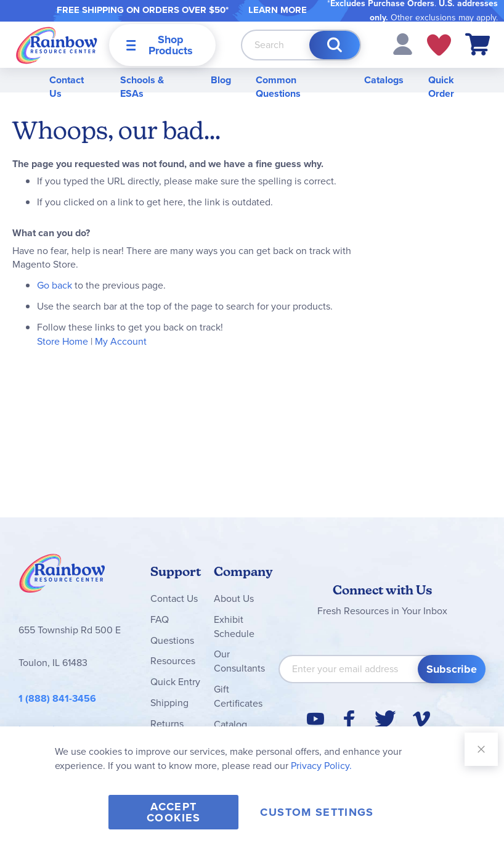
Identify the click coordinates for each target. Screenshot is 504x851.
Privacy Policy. (321, 766)
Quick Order (441, 87)
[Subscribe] (452, 669)
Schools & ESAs (142, 87)
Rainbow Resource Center (62, 577)
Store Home (63, 341)
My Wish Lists (439, 45)
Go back (55, 285)
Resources (173, 661)
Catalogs (384, 80)
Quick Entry (175, 682)
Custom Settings (317, 812)
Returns (167, 724)
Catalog (230, 724)
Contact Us (67, 87)
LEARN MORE (278, 10)
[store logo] (57, 45)
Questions (172, 640)
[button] (403, 43)
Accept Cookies (173, 812)
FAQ (160, 619)
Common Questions (278, 87)
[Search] (335, 45)
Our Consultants (239, 661)
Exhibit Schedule (234, 627)
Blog (221, 80)
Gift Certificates (238, 696)
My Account (121, 341)
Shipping (169, 703)
